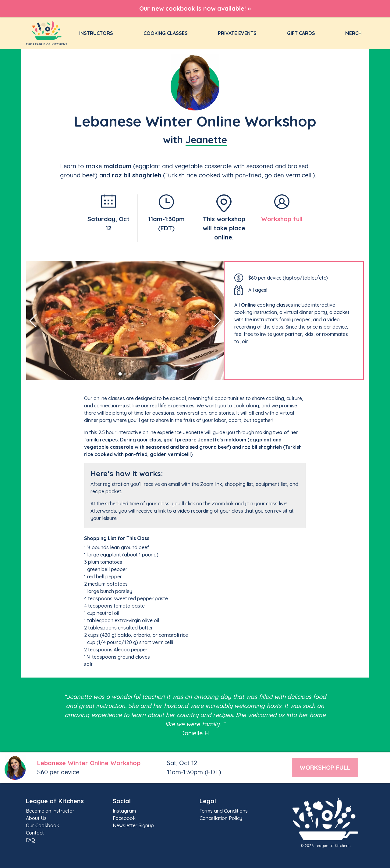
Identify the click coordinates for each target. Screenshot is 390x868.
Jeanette (206, 140)
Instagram (124, 811)
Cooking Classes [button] (166, 33)
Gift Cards (301, 33)
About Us (36, 818)
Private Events (237, 33)
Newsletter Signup (133, 825)
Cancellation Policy (221, 818)
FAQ (31, 840)
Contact (35, 833)
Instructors (97, 33)
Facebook (124, 818)
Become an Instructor (50, 811)
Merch (353, 33)
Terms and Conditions (224, 811)
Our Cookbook (43, 825)
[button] (120, 374)
